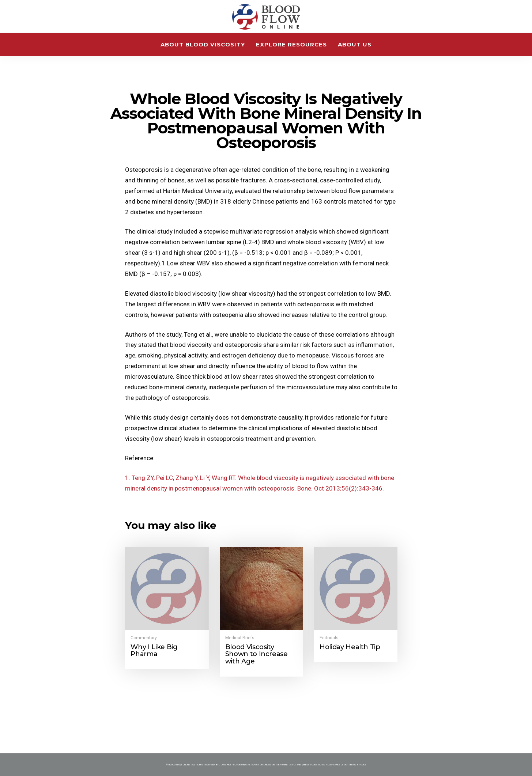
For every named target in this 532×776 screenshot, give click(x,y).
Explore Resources (291, 44)
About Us (355, 44)
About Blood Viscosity (203, 44)
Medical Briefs (240, 638)
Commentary (144, 638)
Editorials (329, 638)
